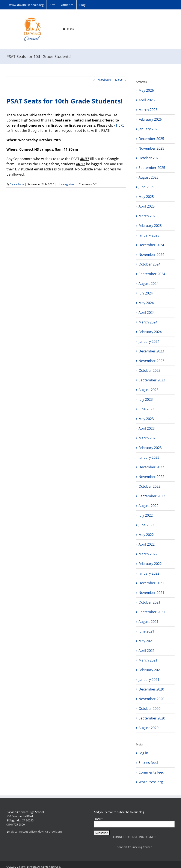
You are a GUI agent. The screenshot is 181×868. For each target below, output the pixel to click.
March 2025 (148, 216)
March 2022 (148, 554)
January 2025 (149, 235)
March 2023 (148, 438)
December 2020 (151, 689)
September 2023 (152, 380)
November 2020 (151, 699)
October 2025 (149, 158)
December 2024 (151, 245)
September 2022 (152, 496)
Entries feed (148, 763)
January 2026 (149, 129)
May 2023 (146, 419)
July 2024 (146, 293)
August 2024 (149, 284)
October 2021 (149, 602)
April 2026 (147, 100)
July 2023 (146, 399)
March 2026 (148, 110)
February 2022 (150, 564)
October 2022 (149, 486)
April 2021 (147, 651)
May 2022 (146, 535)
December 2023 (151, 351)
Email (98, 819)
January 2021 (149, 680)
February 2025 (150, 226)
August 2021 (149, 622)
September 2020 (152, 718)
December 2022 (151, 467)
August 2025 (149, 177)
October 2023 (149, 370)
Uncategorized (66, 184)
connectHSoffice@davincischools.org (38, 832)
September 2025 (152, 168)
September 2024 (152, 274)
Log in (143, 753)
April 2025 (147, 206)
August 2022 (149, 506)
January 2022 (149, 573)
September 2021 (152, 612)
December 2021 (151, 583)
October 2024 (149, 264)
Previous (104, 80)
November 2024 (151, 255)
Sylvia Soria (17, 184)
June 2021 (146, 631)
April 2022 (147, 544)
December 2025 (151, 139)
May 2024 (146, 303)
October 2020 (149, 709)
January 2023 (149, 457)
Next (119, 80)
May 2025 (146, 197)
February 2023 (150, 448)
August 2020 (149, 728)
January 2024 (149, 341)
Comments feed (151, 772)
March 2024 (148, 322)
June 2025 (146, 187)
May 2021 (146, 641)
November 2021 (151, 593)
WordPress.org (151, 782)
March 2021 (148, 660)
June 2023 (146, 409)
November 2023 (151, 361)
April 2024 (147, 313)
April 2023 (147, 428)
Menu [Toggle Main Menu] (68, 29)
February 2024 (150, 332)
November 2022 (151, 477)
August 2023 (149, 390)
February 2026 (150, 119)
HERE (120, 125)
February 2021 (150, 670)
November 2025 (151, 148)
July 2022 (146, 515)
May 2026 (146, 90)
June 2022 (146, 525)
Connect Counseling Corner (134, 847)
